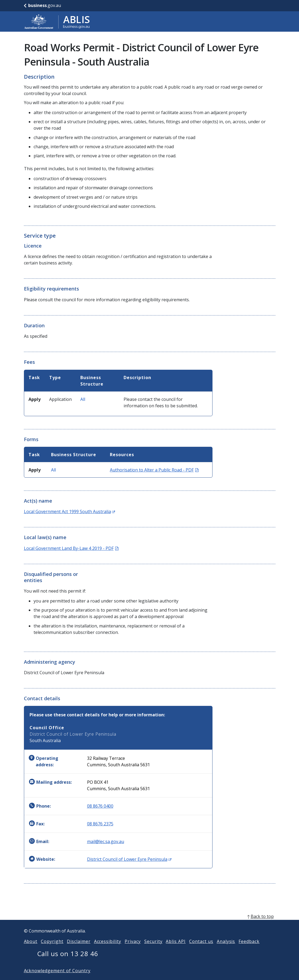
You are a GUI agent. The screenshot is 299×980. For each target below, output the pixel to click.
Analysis (226, 950)
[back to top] (150, 925)
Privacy (133, 950)
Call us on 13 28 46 (68, 962)
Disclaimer (79, 950)
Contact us (201, 950)
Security (153, 950)
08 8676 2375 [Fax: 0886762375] (100, 824)
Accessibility (108, 950)
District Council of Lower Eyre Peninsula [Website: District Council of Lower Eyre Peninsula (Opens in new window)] (129, 859)
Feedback (249, 950)
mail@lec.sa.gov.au (106, 841)
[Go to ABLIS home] (57, 21)
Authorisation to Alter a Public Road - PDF (154, 470)
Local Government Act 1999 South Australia (69, 511)
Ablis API (176, 950)
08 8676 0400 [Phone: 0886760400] (100, 806)
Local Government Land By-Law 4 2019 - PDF (71, 548)
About (31, 950)
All (83, 399)
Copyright (52, 950)
